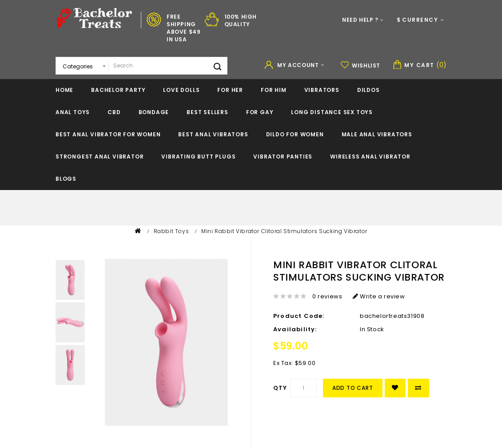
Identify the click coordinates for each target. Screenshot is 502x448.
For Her (230, 90)
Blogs (66, 179)
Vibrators (322, 90)
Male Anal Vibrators (377, 134)
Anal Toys (73, 112)
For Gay (260, 112)
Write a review (379, 296)
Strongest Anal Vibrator (100, 157)
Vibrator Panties (283, 157)
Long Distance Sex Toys (332, 112)
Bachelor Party (118, 90)
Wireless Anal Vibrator (370, 157)
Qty (280, 388)
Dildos (369, 90)
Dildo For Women (295, 134)
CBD (114, 112)
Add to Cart (353, 388)
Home (64, 90)
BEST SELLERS (207, 112)
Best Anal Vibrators (213, 134)
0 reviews (327, 296)
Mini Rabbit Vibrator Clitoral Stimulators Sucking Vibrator (284, 231)
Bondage (154, 112)
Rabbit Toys (171, 231)
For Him (274, 90)
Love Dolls (181, 90)
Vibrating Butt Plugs (198, 157)
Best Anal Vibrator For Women (108, 134)
